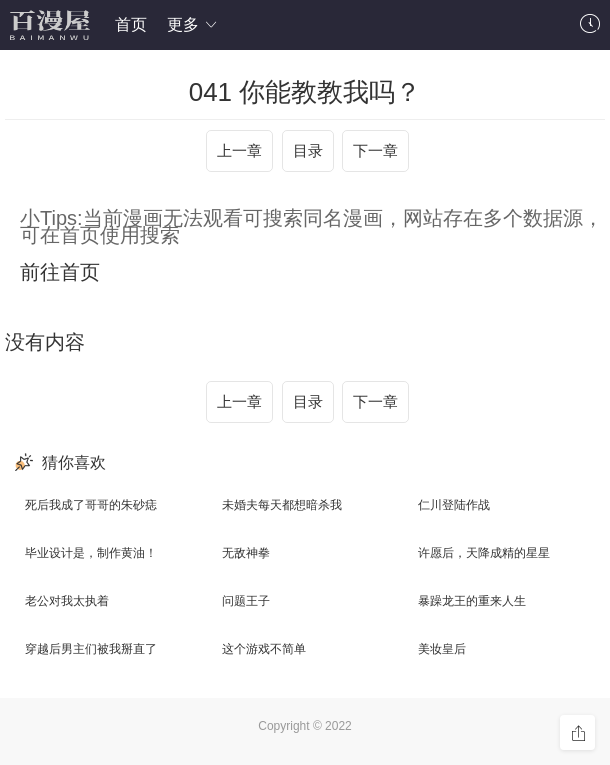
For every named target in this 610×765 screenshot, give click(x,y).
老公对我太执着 (67, 601)
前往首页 (60, 272)
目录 (308, 150)
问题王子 (246, 601)
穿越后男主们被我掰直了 (91, 649)
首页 (131, 24)
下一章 (375, 150)
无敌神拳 (246, 553)
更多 (193, 24)
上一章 (239, 150)
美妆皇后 (442, 649)
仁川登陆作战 (454, 505)
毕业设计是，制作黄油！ (91, 553)
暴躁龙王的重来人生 (472, 601)
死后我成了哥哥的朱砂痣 (91, 505)
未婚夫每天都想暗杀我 (282, 505)
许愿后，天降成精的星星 (484, 553)
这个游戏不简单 (264, 649)
